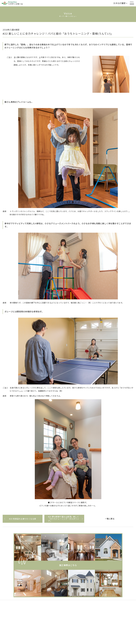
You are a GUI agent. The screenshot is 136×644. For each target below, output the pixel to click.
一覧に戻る (110, 519)
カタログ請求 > (120, 3)
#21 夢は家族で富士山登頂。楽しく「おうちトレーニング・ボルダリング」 (63, 519)
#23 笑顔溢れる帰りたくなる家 (23, 519)
